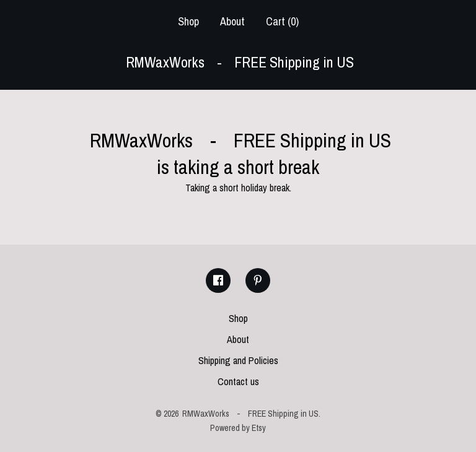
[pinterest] (258, 280)
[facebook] (218, 280)
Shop (188, 21)
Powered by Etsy (238, 428)
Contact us (238, 381)
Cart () (282, 21)
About (232, 21)
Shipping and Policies (238, 360)
